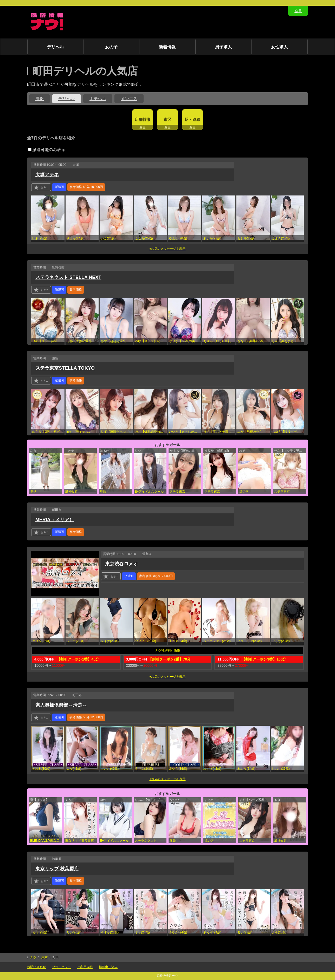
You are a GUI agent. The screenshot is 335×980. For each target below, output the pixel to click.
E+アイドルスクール (149, 492)
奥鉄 (33, 492)
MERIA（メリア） (55, 520)
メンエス (129, 99)
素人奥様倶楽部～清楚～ (61, 705)
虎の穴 (244, 492)
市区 (167, 119)
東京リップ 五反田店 (79, 841)
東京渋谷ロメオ (121, 564)
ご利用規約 (85, 967)
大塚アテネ (47, 175)
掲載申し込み (108, 967)
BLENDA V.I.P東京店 (45, 841)
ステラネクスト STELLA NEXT (68, 277)
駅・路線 (192, 119)
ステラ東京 (177, 492)
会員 (298, 11)
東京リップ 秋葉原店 (57, 869)
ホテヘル (98, 99)
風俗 (40, 99)
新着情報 (167, 47)
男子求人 (223, 47)
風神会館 (71, 492)
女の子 (111, 47)
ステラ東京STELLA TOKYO (65, 368)
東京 (44, 957)
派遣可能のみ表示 (47, 150)
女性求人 (279, 47)
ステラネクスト (146, 841)
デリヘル (55, 47)
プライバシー (61, 967)
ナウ (33, 957)
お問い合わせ (36, 967)
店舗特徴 (143, 119)
